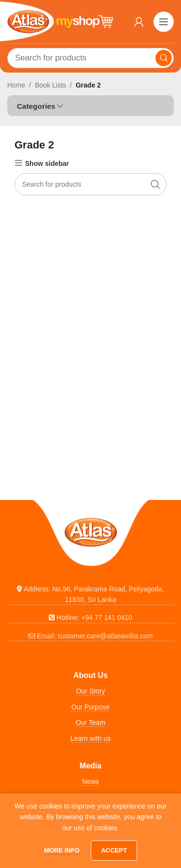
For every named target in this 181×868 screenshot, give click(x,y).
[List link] (90, 595)
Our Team (90, 722)
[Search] (90, 58)
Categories (36, 106)
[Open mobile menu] (164, 22)
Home (16, 85)
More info (63, 850)
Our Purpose (90, 707)
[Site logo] (60, 21)
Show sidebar (47, 163)
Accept (114, 850)
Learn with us (90, 738)
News (90, 781)
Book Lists (50, 85)
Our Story (91, 691)
